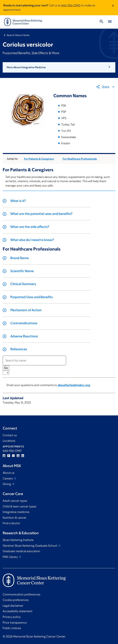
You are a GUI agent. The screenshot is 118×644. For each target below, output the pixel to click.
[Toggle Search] (101, 22)
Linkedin (23, 456)
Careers (8, 478)
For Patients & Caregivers (39, 159)
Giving (7, 484)
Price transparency (15, 623)
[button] (59, 67)
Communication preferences (21, 594)
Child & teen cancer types (19, 506)
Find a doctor (11, 523)
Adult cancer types (15, 501)
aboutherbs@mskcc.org (74, 385)
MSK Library (11, 557)
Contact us (10, 435)
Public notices (12, 628)
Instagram (4, 456)
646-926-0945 (71, 5)
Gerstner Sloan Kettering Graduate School (30, 546)
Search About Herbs (18, 35)
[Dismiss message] (113, 8)
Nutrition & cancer (15, 518)
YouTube (18, 456)
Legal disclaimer (13, 606)
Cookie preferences (16, 600)
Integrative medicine (16, 512)
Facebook (9, 456)
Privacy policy (12, 617)
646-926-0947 (12, 451)
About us (9, 473)
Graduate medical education (21, 551)
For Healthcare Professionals (80, 159)
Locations (9, 441)
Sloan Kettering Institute (18, 540)
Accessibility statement (18, 611)
